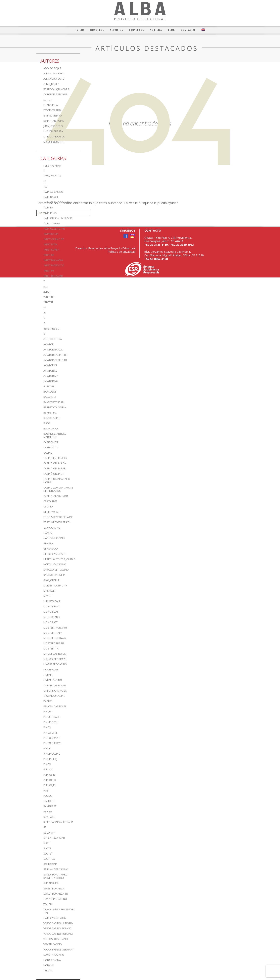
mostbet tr (51, 649)
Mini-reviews (52, 601)
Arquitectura (53, 339)
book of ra (51, 429)
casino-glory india (56, 496)
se (45, 827)
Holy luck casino (55, 564)
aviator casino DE (55, 355)
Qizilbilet (49, 801)
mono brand (52, 606)
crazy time (50, 501)
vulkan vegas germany (59, 950)
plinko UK (50, 780)
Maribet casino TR (55, 586)
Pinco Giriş (50, 733)
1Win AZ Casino (53, 192)
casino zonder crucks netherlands (58, 489)
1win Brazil (51, 197)
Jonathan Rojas (54, 121)
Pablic (47, 701)
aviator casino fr (55, 360)
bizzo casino (52, 418)
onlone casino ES (55, 691)
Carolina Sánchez (55, 94)
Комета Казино (54, 955)
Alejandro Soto (54, 79)
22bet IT (48, 302)
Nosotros (97, 30)
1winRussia (51, 234)
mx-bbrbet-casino (55, 664)
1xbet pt (49, 271)
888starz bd (51, 329)
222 (46, 287)
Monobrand (52, 617)
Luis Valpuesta (53, 131)
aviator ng (51, 381)
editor (48, 100)
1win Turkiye (52, 224)
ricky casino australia (58, 822)
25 (45, 307)
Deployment (51, 512)
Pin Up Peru (51, 722)
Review (48, 812)
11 (45, 181)
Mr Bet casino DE (55, 654)
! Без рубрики (52, 166)
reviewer (49, 817)
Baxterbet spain (54, 402)
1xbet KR (49, 255)
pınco (47, 764)
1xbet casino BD (54, 239)
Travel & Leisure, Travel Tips (59, 911)
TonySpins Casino (55, 899)
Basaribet (50, 397)
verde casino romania (58, 934)
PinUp (47, 749)
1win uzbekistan (54, 229)
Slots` (48, 854)
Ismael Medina (53, 116)
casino (48, 453)
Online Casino (53, 680)
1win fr (48, 208)
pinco (47, 727)
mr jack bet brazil (55, 659)
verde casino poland (57, 928)
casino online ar (55, 468)
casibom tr (51, 442)
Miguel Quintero (54, 142)
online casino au (55, 685)
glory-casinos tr (55, 554)
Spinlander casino (56, 869)
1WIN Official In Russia (58, 218)
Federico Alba (52, 110)
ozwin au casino (54, 696)
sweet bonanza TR (56, 894)
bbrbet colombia (55, 407)
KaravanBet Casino (56, 570)
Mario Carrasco (54, 137)
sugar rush (51, 883)
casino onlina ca (55, 463)
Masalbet (50, 591)
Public (48, 796)
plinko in (49, 775)
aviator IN (50, 365)
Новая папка (52, 960)
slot (47, 843)
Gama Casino (52, 528)
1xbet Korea (51, 250)
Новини (49, 965)
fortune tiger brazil (57, 522)
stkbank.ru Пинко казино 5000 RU (55, 876)
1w (45, 187)
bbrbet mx (50, 413)
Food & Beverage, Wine (58, 517)
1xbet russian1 (53, 276)
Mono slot (51, 612)
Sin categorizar (54, 838)
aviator (49, 344)
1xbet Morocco (54, 265)
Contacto (188, 30)
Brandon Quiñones (56, 89)
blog (47, 423)
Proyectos (136, 30)
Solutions (50, 864)
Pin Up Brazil (52, 717)
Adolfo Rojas (52, 68)
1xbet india (50, 244)
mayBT (47, 596)
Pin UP (47, 712)
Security (49, 833)
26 (45, 313)
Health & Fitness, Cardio (59, 559)
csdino (48, 507)
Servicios (117, 30)
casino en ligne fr (55, 458)
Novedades (51, 670)
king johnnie (51, 580)
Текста (48, 971)
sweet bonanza (54, 889)
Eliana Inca (51, 105)
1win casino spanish (57, 202)
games (48, 533)
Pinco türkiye (52, 743)
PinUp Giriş (50, 759)
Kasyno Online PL (55, 575)
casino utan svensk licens (57, 481)
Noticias (156, 30)
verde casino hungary (58, 923)
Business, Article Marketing (55, 435)
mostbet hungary (55, 628)
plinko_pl (50, 785)
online (48, 675)
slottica (49, 859)
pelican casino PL (55, 706)
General (49, 543)
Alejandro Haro (54, 74)
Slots (47, 848)
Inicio (80, 30)
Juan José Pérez (53, 126)
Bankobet (50, 392)
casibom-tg (51, 448)
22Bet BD (49, 297)
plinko (48, 769)
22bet (47, 292)
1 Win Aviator (52, 176)
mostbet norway (55, 638)
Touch (48, 904)
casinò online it (54, 474)
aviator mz (51, 376)
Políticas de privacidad (122, 252)
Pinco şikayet (52, 738)
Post (47, 791)
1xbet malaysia (53, 260)
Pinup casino (52, 754)
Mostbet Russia (54, 643)
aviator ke (50, 371)
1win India (50, 213)
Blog (171, 30)
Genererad (51, 549)
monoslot (50, 622)
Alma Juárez (51, 84)
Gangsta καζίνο (54, 538)
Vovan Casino (53, 944)
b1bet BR (49, 386)
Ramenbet (50, 806)
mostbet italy (53, 633)
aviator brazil (53, 350)
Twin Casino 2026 (54, 918)
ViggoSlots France (56, 939)
